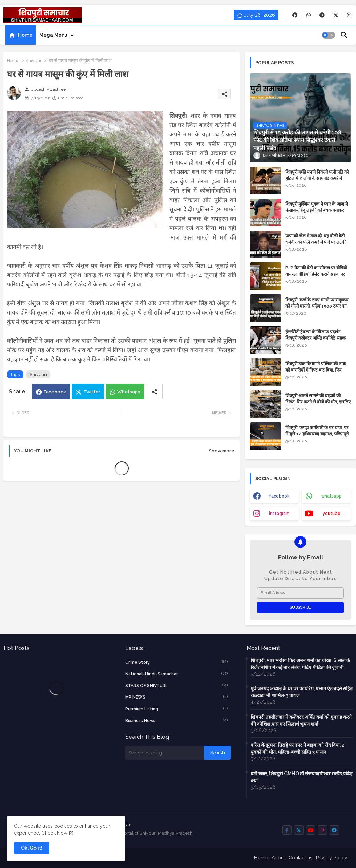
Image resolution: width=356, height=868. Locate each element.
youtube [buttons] (331, 514)
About (278, 858)
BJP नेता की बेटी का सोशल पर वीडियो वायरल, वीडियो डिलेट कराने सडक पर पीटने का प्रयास (316, 274)
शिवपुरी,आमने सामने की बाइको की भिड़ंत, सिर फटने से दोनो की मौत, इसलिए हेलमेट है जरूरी (318, 402)
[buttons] (295, 15)
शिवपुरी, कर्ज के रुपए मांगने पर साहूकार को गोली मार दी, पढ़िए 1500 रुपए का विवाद (317, 306)
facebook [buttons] (279, 496)
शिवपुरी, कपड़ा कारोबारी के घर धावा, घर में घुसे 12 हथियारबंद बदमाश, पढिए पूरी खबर (317, 434)
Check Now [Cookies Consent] (54, 833)
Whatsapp (129, 392)
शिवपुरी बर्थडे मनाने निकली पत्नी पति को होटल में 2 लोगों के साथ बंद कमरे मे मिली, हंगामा (317, 178)
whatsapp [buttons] (331, 496)
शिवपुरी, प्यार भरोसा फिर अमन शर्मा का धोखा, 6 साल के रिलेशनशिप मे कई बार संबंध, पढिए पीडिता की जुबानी (300, 664)
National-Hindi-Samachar (177, 674)
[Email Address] (300, 593)
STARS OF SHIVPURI (177, 685)
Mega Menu (53, 35)
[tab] (21, 35)
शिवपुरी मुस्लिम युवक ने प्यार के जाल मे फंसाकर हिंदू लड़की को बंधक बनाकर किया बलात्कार (317, 210)
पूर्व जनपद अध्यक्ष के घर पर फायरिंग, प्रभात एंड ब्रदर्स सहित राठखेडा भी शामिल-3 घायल (302, 692)
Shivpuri (34, 61)
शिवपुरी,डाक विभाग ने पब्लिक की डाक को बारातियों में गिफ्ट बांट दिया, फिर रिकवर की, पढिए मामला (316, 370)
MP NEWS (177, 697)
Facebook (55, 392)
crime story (177, 662)
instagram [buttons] (279, 514)
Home (25, 35)
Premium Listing (177, 709)
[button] (329, 35)
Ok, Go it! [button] (32, 848)
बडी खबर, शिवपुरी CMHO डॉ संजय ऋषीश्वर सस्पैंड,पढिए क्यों (302, 777)
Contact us (301, 858)
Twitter (92, 392)
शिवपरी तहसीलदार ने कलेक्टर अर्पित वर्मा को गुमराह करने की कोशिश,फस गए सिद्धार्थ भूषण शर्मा (301, 720)
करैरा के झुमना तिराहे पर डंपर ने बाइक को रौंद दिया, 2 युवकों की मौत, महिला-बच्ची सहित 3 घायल (298, 749)
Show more (222, 451)
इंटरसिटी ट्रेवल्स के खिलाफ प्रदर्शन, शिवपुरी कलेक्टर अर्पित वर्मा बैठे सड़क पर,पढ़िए (315, 338)
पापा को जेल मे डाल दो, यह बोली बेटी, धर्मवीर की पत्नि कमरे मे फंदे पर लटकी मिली (316, 242)
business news (177, 720)
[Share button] (154, 391)
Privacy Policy (332, 858)
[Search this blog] (165, 753)
